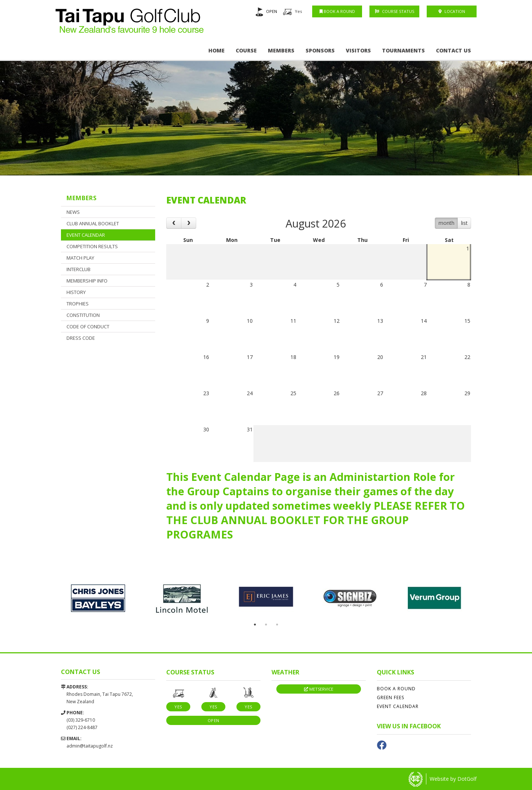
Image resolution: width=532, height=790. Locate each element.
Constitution (83, 315)
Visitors (358, 50)
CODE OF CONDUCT (88, 326)
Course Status (395, 11)
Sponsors (320, 50)
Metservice (319, 689)
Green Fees (391, 697)
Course (246, 50)
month (446, 223)
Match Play (80, 258)
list (464, 223)
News (73, 212)
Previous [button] (50, 599)
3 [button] (277, 625)
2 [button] (266, 625)
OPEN (272, 11)
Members (281, 50)
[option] (266, 106)
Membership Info (87, 281)
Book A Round (337, 11)
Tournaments (403, 50)
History (76, 292)
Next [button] (482, 599)
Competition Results (92, 246)
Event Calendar (86, 235)
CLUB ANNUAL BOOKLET (93, 223)
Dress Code (81, 338)
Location (452, 11)
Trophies (78, 304)
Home (216, 50)
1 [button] (255, 625)
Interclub (79, 269)
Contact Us (453, 50)
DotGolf (467, 779)
